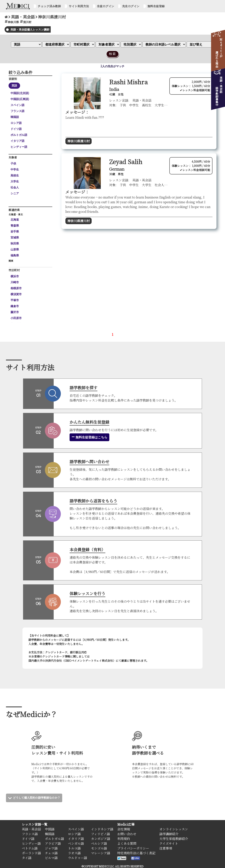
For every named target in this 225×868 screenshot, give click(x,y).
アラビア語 (53, 843)
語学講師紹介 (169, 834)
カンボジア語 (101, 838)
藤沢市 (15, 312)
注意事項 (166, 848)
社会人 (15, 187)
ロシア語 (16, 123)
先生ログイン (131, 6)
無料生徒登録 (156, 6)
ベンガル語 (76, 843)
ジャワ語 (51, 848)
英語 (14, 86)
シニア (15, 193)
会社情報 (124, 829)
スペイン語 (17, 105)
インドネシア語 (102, 829)
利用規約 (124, 838)
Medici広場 (126, 824)
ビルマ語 (51, 858)
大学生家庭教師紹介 (174, 838)
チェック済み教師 (49, 6)
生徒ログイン (106, 6)
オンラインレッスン (174, 829)
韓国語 (15, 117)
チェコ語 (51, 853)
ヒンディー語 (19, 147)
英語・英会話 (31, 829)
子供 (13, 163)
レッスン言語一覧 (35, 824)
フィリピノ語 (100, 834)
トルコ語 (74, 848)
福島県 (15, 255)
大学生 (15, 181)
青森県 (15, 226)
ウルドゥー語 (78, 858)
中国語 (50, 829)
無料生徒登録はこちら (89, 437)
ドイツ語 (16, 129)
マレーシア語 (101, 853)
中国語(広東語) (20, 99)
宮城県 (15, 237)
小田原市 (16, 318)
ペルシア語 (99, 843)
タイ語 (27, 858)
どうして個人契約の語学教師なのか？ (40, 797)
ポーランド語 (31, 853)
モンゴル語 (99, 848)
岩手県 (15, 232)
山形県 (15, 249)
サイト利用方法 (79, 6)
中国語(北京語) (20, 93)
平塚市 (15, 300)
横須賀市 (16, 294)
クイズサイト (169, 843)
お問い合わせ (127, 834)
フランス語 (17, 111)
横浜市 (15, 276)
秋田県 (15, 243)
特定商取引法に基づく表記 (136, 853)
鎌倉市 (15, 306)
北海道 (15, 220)
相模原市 (16, 288)
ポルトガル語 (19, 135)
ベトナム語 (30, 848)
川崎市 (15, 282)
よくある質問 (127, 843)
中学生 (15, 169)
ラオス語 (74, 853)
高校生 (15, 175)
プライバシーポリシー (133, 848)
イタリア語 (17, 141)
